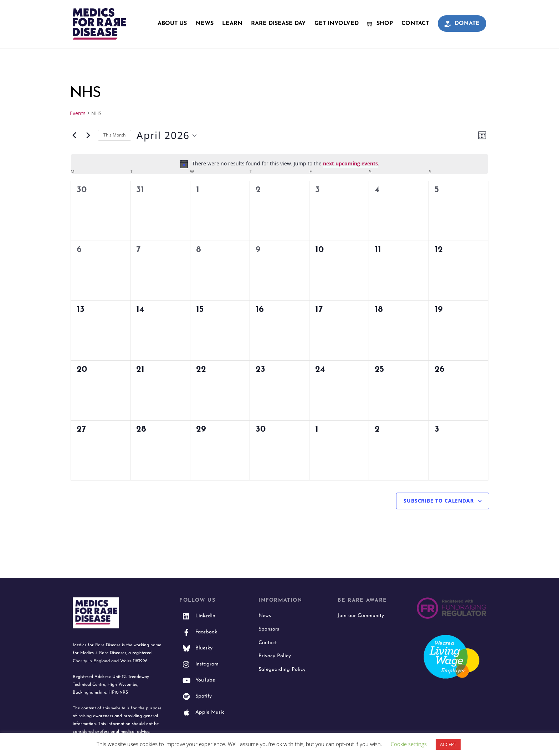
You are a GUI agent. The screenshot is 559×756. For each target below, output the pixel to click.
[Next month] (88, 136)
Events (78, 114)
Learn (232, 24)
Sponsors (269, 630)
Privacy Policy (275, 656)
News (205, 24)
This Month (114, 136)
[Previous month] (74, 136)
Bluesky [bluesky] (196, 649)
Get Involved (337, 24)
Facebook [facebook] (198, 632)
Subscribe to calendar (439, 501)
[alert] (279, 164)
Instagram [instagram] (199, 665)
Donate (462, 24)
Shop (380, 24)
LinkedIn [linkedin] (197, 616)
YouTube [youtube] (197, 681)
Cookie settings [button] (409, 744)
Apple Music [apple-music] (202, 713)
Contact (415, 24)
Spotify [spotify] (196, 697)
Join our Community (361, 616)
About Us (172, 24)
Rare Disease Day (278, 24)
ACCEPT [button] (448, 744)
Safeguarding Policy (282, 670)
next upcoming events (350, 164)
